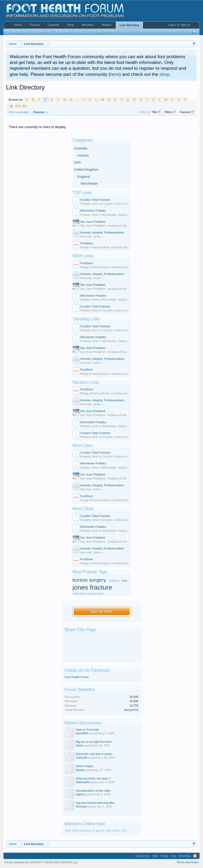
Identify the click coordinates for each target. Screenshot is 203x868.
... (122, 32)
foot (125, 581)
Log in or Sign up (179, 25)
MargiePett (131, 710)
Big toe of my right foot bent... (95, 742)
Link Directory (129, 25)
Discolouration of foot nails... (94, 791)
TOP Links (82, 193)
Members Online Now (85, 824)
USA (77, 162)
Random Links (86, 382)
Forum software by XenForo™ (41, 862)
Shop (70, 25)
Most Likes (83, 445)
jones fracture (92, 587)
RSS (195, 856)
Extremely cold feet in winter (94, 754)
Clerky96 (82, 758)
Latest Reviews (105, 32)
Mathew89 (83, 782)
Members (88, 25)
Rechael (81, 806)
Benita (80, 770)
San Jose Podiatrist (93, 222)
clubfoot (114, 581)
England (84, 177)
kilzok (80, 745)
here (115, 74)
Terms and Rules (188, 862)
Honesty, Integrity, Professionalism (102, 232)
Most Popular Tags (90, 572)
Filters (170, 112)
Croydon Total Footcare (95, 200)
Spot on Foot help (88, 730)
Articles (107, 25)
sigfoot (80, 794)
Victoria (83, 155)
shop (164, 74)
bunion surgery (89, 580)
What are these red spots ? (93, 778)
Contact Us (142, 856)
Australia (81, 148)
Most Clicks (83, 509)
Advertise (185, 856)
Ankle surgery (85, 766)
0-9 (18, 106)
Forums (35, 25)
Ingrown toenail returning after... (96, 803)
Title (156, 112)
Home (18, 25)
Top (174, 856)
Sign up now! (101, 611)
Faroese (40, 112)
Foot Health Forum (77, 677)
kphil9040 (82, 733)
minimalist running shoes (89, 594)
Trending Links (86, 319)
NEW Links (83, 256)
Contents (53, 25)
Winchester (89, 183)
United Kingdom (86, 169)
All (24, 106)
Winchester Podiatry (93, 211)
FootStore (87, 243)
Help (155, 856)
